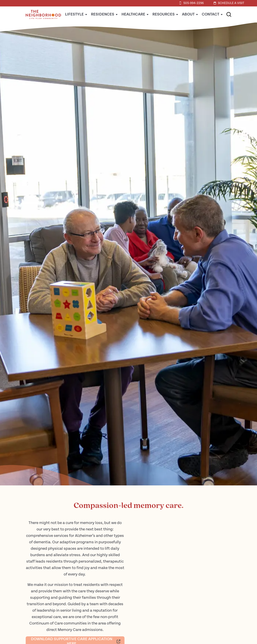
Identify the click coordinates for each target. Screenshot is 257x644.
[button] (229, 14)
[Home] (43, 22)
